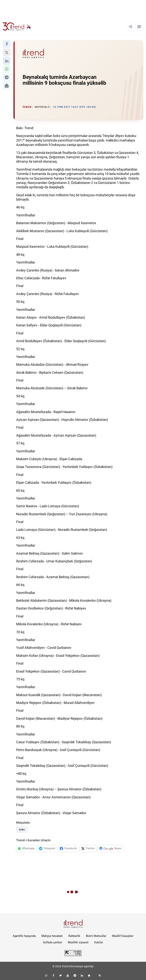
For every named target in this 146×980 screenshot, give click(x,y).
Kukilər (99, 942)
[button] (7, 44)
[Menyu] (139, 27)
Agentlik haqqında (24, 936)
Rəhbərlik (74, 936)
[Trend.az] (17, 27)
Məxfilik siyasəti (78, 942)
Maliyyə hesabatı (52, 936)
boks (22, 830)
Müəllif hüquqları (123, 936)
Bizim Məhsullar (96, 936)
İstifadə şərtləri (53, 942)
